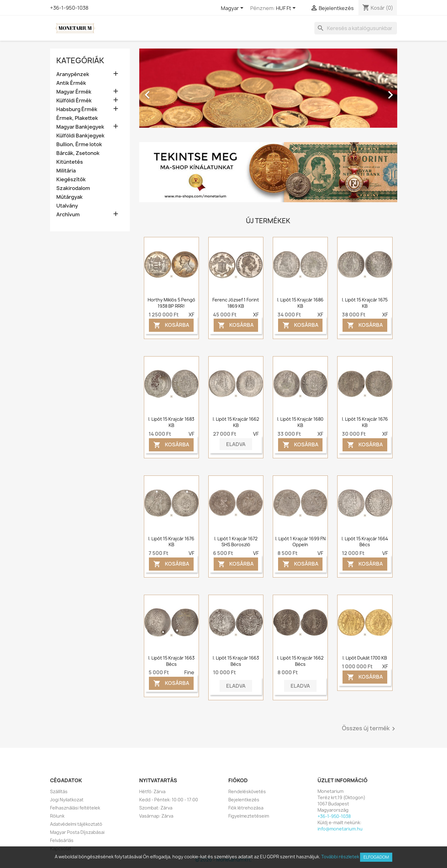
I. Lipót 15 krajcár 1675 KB (365, 303)
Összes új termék (370, 729)
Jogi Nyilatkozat (67, 800)
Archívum (68, 215)
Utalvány (67, 206)
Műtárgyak (69, 197)
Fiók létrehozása (246, 808)
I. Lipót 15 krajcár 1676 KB (365, 422)
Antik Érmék (71, 83)
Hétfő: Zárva (152, 791)
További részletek (340, 857)
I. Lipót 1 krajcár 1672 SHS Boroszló (236, 542)
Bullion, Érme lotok (79, 144)
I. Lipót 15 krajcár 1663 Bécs (171, 661)
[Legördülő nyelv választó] (233, 8)
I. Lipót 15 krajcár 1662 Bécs (300, 661)
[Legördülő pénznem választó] (287, 8)
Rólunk (57, 816)
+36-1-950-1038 (69, 8)
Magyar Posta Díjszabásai (77, 832)
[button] (159, 92)
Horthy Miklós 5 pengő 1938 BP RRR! (171, 303)
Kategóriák (80, 60)
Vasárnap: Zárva (156, 816)
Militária (66, 171)
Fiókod (238, 780)
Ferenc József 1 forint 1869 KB (236, 303)
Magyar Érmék (74, 92)
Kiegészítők (71, 180)
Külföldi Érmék (74, 101)
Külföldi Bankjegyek (80, 136)
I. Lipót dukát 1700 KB (365, 658)
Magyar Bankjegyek (80, 127)
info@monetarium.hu (340, 829)
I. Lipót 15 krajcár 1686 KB (300, 303)
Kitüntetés (70, 162)
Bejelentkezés (244, 800)
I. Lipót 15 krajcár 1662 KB (236, 422)
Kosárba (171, 325)
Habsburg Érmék (77, 109)
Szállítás (59, 791)
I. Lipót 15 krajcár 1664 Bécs (365, 542)
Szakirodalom (73, 188)
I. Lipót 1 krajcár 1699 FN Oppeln (300, 542)
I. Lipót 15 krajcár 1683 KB (171, 422)
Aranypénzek (73, 74)
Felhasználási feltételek (75, 808)
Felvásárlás (62, 840)
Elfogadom (376, 857)
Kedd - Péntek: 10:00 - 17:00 (169, 800)
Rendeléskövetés (247, 791)
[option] (268, 92)
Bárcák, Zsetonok (78, 153)
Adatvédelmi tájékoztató (76, 824)
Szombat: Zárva (156, 808)
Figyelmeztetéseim (249, 816)
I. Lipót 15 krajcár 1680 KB (300, 422)
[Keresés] (356, 28)
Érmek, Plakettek (77, 118)
